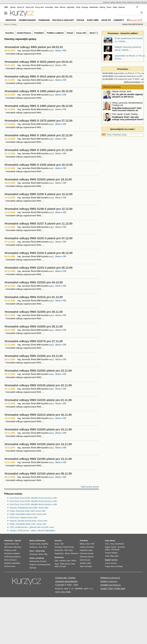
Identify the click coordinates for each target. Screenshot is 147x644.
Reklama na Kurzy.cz (110, 578)
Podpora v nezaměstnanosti (40, 565)
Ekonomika (59, 550)
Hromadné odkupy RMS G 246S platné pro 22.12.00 (39, 135)
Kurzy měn (81, 33)
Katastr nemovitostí (87, 547)
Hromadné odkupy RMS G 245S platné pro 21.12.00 (39, 150)
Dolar (45, 547)
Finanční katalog (111, 553)
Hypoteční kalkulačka (12, 563)
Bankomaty (41, 541)
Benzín (67, 564)
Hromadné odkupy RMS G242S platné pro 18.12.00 (38, 179)
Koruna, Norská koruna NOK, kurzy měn (29, 521)
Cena (112, 544)
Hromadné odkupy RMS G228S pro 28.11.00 (34, 326)
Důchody (33, 568)
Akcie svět (30, 7)
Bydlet (138, 2)
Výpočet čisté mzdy (11, 544)
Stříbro (74, 561)
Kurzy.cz (7, 24)
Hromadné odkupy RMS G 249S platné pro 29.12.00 (39, 91)
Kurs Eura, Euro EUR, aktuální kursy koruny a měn (33, 498)
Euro (40, 547)
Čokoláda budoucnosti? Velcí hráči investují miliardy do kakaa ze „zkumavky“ (122, 111)
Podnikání (39, 33)
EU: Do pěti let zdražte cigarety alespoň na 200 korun (128, 96)
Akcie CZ (21, 7)
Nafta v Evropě (60, 566)
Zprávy (13, 7)
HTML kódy (120, 588)
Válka (115, 7)
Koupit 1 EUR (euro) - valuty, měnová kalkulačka (32, 530)
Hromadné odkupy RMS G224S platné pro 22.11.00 (38, 385)
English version (111, 560)
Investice (10, 33)
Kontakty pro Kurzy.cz (111, 585)
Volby (107, 556)
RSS (109, 135)
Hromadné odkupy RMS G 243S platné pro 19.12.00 (39, 165)
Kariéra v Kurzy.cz (109, 581)
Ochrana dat (61, 578)
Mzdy (71, 550)
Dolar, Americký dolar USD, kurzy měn (28, 511)
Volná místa (40, 551)
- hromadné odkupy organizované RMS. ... (24, 54)
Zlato (56, 7)
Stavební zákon (86, 563)
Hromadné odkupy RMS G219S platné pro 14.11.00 (38, 444)
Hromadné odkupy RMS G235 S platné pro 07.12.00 (39, 238)
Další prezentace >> (134, 82)
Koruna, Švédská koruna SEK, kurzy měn (29, 508)
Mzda (41, 554)
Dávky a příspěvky (37, 558)
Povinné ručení (10, 566)
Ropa (57, 564)
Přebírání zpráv (120, 135)
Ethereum (75, 554)
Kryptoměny (59, 554)
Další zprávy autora (90, 487)
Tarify (78, 7)
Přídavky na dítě (10, 550)
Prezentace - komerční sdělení (123, 33)
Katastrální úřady (86, 550)
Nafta (73, 564)
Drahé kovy (59, 557)
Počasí (70, 33)
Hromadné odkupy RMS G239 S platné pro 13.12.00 (39, 194)
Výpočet (18, 541)
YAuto (125, 2)
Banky (32, 541)
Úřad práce (34, 554)
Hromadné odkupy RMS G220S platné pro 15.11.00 (38, 429)
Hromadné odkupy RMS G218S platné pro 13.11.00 (38, 459)
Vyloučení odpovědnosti (66, 581)
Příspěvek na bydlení (12, 554)
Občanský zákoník (87, 557)
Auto (107, 544)
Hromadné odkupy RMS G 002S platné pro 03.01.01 (39, 62)
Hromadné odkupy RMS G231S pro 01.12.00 (34, 297)
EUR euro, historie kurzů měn (24, 517)
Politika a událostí (55, 33)
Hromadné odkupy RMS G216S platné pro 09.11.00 (38, 474)
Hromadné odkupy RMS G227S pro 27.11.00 (34, 341)
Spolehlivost (119, 544)
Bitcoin (63, 7)
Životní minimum (10, 560)
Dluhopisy (58, 547)
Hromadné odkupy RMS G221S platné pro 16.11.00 (38, 415)
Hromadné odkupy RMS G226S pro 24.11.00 (34, 356)
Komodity (49, 7)
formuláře (88, 566)
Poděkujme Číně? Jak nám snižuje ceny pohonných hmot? (128, 119)
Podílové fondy (68, 547)
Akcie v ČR (61, 50)
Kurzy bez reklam (136, 20)
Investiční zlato (65, 561)
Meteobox (131, 2)
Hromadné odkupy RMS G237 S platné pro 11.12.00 (39, 224)
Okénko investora (111, 87)
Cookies (72, 578)
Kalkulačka (94, 7)
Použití (104, 588)
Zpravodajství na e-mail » (123, 129)
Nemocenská (34, 561)
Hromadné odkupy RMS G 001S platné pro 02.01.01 (39, 76)
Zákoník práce (85, 560)
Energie (85, 7)
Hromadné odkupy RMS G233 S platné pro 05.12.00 (39, 268)
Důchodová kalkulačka (13, 547)
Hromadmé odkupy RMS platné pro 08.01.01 (34, 47)
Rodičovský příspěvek (12, 557)
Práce (109, 7)
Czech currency (111, 563)
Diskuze (122, 7)
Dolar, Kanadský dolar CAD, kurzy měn (28, 524)
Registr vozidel (111, 547)
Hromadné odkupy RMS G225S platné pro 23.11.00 (38, 371)
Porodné (43, 561)
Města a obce (85, 544)
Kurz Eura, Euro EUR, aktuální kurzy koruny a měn (33, 501)
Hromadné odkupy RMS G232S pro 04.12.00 (34, 282)
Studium (144, 2)
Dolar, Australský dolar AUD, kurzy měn (28, 514)
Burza (57, 544)
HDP (66, 550)
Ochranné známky (87, 554)
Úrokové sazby (35, 544)
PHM (62, 564)
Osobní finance (24, 33)
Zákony (102, 7)
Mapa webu (114, 556)
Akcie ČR (94, 33)
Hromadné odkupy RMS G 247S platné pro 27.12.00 (39, 121)
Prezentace (123, 69)
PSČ (93, 544)
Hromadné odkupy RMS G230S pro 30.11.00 (34, 312)
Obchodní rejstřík (109, 2)
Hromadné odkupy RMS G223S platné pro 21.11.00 (38, 400)
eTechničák (115, 550)
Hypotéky (71, 7)
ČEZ (62, 544)
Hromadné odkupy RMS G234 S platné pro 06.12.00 (39, 253)
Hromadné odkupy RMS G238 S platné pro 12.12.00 (39, 209)
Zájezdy (119, 2)
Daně (82, 566)
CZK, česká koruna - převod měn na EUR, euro (32, 527)
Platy (46, 554)
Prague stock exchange (114, 566)
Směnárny (33, 547)
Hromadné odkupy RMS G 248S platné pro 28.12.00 (39, 106)
